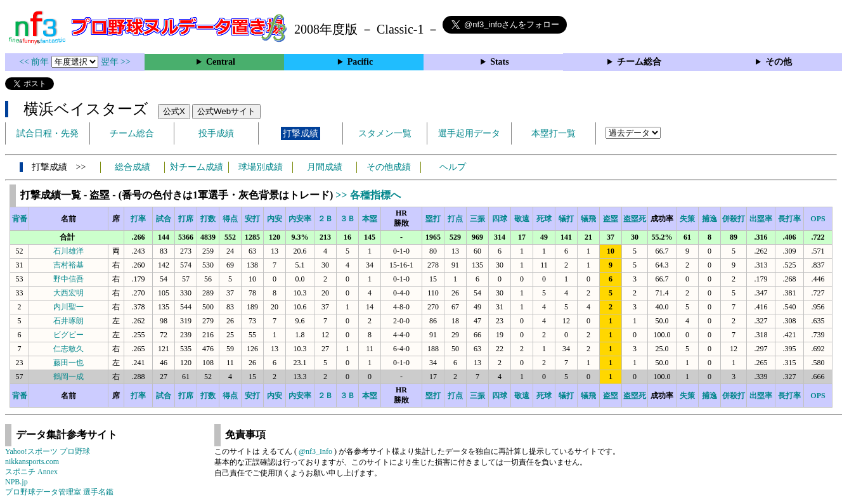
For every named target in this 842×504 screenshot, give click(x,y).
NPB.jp (16, 482)
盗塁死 (635, 219)
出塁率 (761, 219)
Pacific (360, 62)
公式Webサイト (226, 111)
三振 (477, 219)
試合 (164, 219)
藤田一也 (68, 363)
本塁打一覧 (554, 133)
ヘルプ (453, 167)
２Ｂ (325, 219)
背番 (20, 219)
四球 (500, 219)
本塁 (370, 219)
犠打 (566, 219)
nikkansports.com (32, 462)
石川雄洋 (68, 251)
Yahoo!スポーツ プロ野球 (48, 451)
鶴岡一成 (68, 377)
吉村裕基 (68, 265)
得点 (230, 219)
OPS (818, 219)
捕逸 (709, 219)
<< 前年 (35, 62)
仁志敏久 (68, 349)
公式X (174, 111)
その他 (779, 62)
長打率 (789, 219)
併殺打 (734, 219)
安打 (252, 219)
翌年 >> (116, 62)
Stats (500, 62)
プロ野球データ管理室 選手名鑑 (59, 492)
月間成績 (325, 167)
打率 (138, 219)
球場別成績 (261, 167)
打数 (208, 219)
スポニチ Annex (31, 472)
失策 (687, 219)
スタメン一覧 (385, 133)
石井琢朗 (68, 321)
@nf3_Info (315, 451)
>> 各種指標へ (368, 195)
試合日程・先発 (48, 133)
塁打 (433, 219)
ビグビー (68, 335)
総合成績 (133, 167)
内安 (275, 219)
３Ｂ (347, 219)
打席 (186, 219)
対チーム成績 (197, 167)
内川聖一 (68, 307)
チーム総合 (639, 62)
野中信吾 (68, 279)
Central (221, 62)
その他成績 (389, 167)
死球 (544, 219)
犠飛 (588, 219)
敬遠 (522, 219)
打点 (455, 219)
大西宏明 (68, 293)
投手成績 (216, 133)
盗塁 (611, 219)
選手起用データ (469, 133)
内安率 (300, 219)
